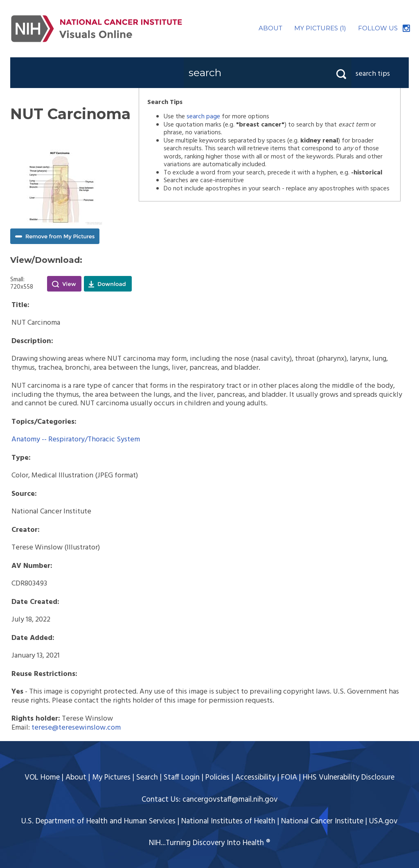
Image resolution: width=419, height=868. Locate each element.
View (64, 284)
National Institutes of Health (228, 821)
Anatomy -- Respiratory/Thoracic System (76, 440)
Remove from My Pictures (55, 236)
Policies (217, 778)
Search (147, 778)
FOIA (289, 778)
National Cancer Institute (322, 821)
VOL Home (42, 778)
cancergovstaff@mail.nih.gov (230, 800)
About (76, 778)
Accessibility (255, 778)
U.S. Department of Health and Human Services (98, 821)
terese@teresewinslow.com (76, 728)
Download (108, 284)
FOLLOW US (378, 28)
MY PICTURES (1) (320, 28)
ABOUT (270, 28)
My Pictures (111, 778)
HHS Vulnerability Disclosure (349, 778)
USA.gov (383, 821)
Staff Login (182, 778)
